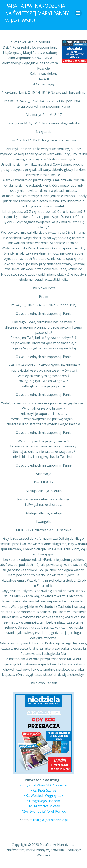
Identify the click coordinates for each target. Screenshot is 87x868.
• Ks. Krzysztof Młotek (44, 806)
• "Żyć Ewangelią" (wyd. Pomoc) (43, 811)
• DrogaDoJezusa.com (44, 801)
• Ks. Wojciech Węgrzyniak (43, 796)
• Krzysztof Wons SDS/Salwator (43, 785)
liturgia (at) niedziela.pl (50, 820)
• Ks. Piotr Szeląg (44, 790)
